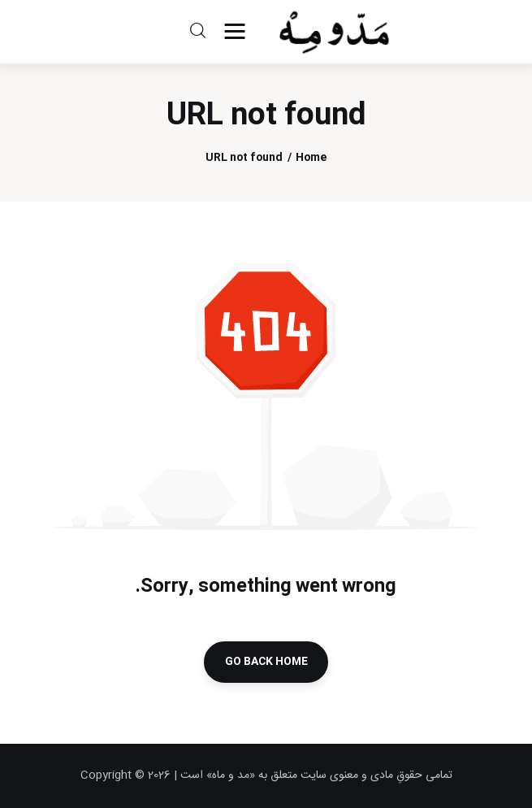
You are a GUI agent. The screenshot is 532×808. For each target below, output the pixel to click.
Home (311, 158)
